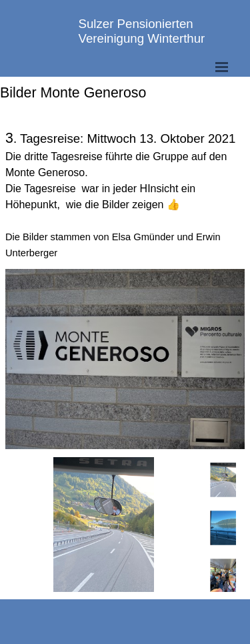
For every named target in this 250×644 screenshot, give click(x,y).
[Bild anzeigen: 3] (223, 576)
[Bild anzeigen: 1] (223, 480)
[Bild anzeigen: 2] (223, 528)
